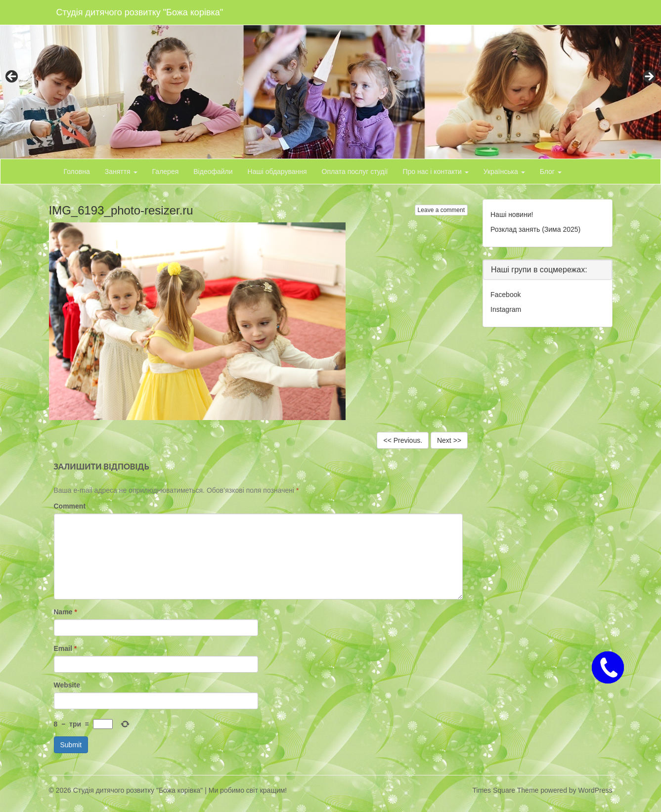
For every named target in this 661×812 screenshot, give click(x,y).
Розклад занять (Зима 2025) (535, 229)
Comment (70, 506)
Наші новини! (512, 214)
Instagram (506, 309)
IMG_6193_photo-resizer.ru (121, 210)
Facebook (506, 295)
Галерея (166, 171)
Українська (504, 171)
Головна (77, 171)
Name (66, 612)
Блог (551, 171)
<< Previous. (403, 440)
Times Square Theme (506, 790)
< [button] (12, 77)
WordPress (595, 790)
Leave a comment (441, 210)
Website (67, 685)
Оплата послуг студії (355, 171)
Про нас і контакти (435, 171)
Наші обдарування (277, 171)
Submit (71, 745)
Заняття (121, 171)
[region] (330, 79)
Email (66, 648)
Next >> (449, 440)
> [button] (649, 77)
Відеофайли (213, 171)
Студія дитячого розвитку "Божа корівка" (140, 12)
